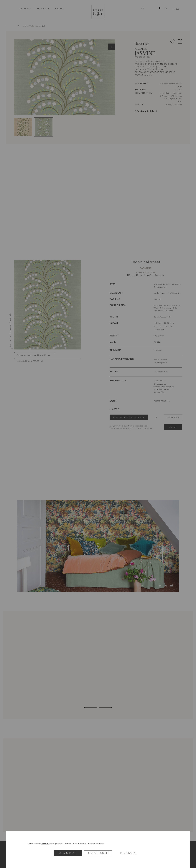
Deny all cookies (98, 853)
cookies (45, 844)
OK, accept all (68, 853)
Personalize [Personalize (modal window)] (128, 853)
